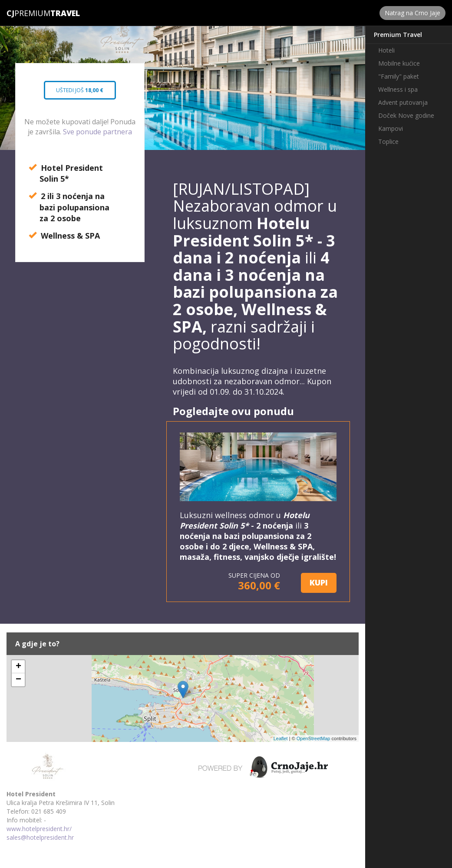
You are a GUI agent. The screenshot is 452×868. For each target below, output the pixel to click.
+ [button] (18, 667)
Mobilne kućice (399, 63)
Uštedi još (80, 93)
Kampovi (391, 128)
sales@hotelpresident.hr (40, 837)
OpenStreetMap (313, 738)
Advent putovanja (403, 102)
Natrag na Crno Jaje (412, 13)
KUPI (319, 582)
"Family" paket (399, 76)
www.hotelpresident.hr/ (39, 829)
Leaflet (281, 738)
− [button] (18, 680)
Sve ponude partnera (97, 132)
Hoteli (386, 50)
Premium (28, 13)
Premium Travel (398, 35)
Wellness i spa (398, 89)
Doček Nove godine (406, 115)
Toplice (388, 141)
